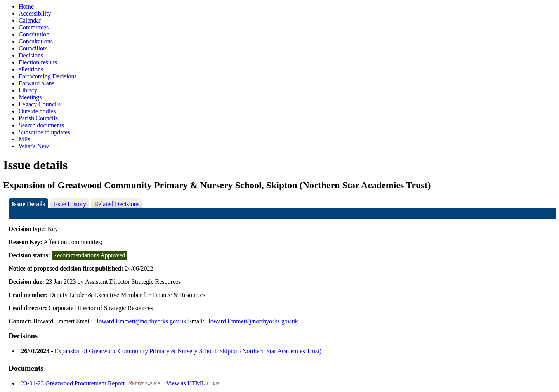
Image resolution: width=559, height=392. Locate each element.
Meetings (30, 97)
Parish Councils (38, 118)
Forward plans (36, 83)
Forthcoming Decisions (48, 76)
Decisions (31, 55)
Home (26, 6)
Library (28, 90)
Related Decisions (117, 204)
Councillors (33, 48)
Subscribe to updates (44, 132)
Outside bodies (37, 111)
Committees (34, 27)
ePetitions (31, 69)
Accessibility (35, 13)
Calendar (30, 20)
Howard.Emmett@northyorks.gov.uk (140, 321)
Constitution (34, 34)
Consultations (36, 41)
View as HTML (193, 383)
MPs (24, 139)
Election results (38, 62)
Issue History (70, 204)
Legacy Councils (40, 104)
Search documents (41, 125)
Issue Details (28, 204)
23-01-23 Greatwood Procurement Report (91, 383)
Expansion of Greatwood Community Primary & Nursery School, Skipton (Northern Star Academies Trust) (188, 351)
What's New (34, 146)
